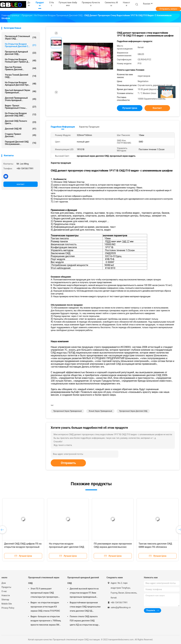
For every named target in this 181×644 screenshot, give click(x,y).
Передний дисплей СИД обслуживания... (21, 143)
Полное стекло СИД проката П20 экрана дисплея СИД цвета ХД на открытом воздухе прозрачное (85, 621)
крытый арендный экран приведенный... (21, 91)
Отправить (68, 463)
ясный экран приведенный (100, 411)
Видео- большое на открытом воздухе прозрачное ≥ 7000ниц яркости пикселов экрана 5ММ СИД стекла (46, 621)
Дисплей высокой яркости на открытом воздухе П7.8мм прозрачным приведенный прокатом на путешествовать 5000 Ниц (84, 593)
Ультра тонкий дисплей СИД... (21, 76)
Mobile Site (7, 604)
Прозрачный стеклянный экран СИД (44, 580)
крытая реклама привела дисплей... (21, 68)
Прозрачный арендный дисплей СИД (83, 580)
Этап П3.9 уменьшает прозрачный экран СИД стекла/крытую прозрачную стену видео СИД (44, 593)
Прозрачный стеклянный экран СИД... (21, 37)
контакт (20, 184)
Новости (6, 595)
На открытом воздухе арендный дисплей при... (21, 84)
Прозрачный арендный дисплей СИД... (21, 53)
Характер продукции (89, 127)
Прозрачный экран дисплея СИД (133, 411)
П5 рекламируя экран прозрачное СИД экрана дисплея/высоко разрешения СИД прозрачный (113, 547)
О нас (4, 591)
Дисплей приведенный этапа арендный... (21, 99)
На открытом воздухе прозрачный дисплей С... (21, 45)
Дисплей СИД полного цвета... (21, 122)
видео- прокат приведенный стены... (21, 107)
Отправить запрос (168, 9)
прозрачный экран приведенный (67, 411)
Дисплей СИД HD (21, 129)
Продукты (6, 587)
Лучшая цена (130, 108)
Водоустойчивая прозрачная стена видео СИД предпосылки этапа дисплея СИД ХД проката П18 (85, 607)
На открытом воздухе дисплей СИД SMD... (21, 114)
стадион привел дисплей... (21, 135)
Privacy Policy (8, 608)
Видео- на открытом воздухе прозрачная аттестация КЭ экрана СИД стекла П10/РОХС (45, 607)
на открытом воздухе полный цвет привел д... (21, 61)
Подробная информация (63, 127)
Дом (4, 583)
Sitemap (5, 600)
